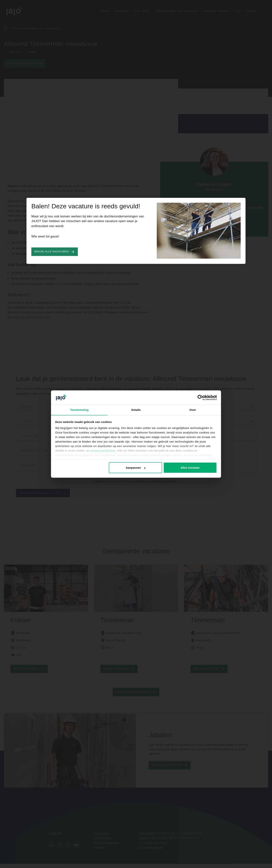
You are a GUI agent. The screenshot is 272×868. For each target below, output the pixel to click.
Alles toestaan (190, 468)
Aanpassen (136, 468)
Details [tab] (136, 410)
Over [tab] (193, 410)
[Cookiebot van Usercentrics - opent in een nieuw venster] (200, 397)
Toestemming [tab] (79, 410)
